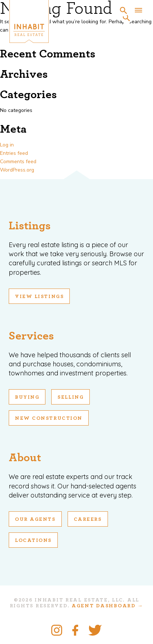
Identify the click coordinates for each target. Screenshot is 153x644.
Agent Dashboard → (107, 606)
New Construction (49, 418)
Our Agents (35, 519)
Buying (27, 397)
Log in (7, 145)
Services (31, 336)
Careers (88, 519)
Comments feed (18, 162)
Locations (33, 540)
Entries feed (14, 153)
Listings (30, 226)
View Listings (39, 297)
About (25, 458)
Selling (71, 397)
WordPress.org (17, 170)
